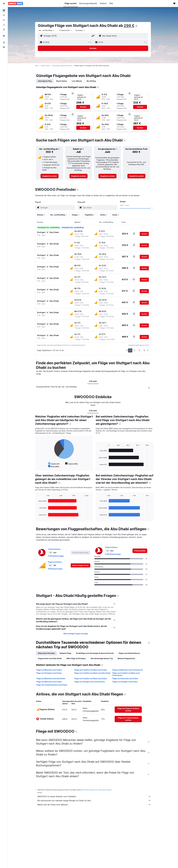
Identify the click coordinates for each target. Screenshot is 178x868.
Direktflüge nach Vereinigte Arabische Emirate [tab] (95, 653)
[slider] (152, 208)
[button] (4, 4)
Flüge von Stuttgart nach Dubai (49, 673)
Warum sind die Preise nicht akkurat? (94, 805)
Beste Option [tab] (62, 81)
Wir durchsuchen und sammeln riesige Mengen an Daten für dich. (94, 801)
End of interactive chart (37, 466)
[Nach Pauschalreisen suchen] (4, 25)
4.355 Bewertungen (56, 556)
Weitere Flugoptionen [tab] (126, 658)
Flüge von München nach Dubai (49, 670)
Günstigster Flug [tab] (45, 81)
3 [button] (139, 350)
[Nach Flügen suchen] (4, 10)
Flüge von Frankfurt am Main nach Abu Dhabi (92, 673)
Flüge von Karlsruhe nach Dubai (125, 678)
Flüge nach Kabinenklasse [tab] (129, 653)
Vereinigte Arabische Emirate (62, 66)
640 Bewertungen (55, 569)
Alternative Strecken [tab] (46, 653)
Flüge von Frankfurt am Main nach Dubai (91, 670)
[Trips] (4, 36)
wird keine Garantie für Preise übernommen (97, 790)
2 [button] (135, 350)
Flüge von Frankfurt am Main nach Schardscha (126, 674)
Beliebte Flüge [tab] (65, 653)
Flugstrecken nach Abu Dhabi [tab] (50, 658)
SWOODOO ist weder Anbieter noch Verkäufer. (94, 796)
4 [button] (144, 350)
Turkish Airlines (54, 549)
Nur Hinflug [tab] (91, 81)
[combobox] (47, 30)
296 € (129, 26)
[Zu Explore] (4, 29)
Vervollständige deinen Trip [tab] (102, 658)
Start (37, 66)
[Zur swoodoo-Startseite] (16, 4)
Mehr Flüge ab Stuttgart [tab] (76, 658)
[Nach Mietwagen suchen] (4, 20)
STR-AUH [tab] (93, 381)
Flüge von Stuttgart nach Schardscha (90, 682)
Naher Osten (45, 66)
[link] (50, 176)
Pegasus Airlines (55, 562)
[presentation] (136, 26)
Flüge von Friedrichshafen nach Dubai (52, 685)
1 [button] (130, 350)
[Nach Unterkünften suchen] (4, 15)
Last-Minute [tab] (77, 81)
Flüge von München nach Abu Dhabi (51, 678)
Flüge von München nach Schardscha (128, 670)
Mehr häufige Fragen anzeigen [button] (76, 634)
